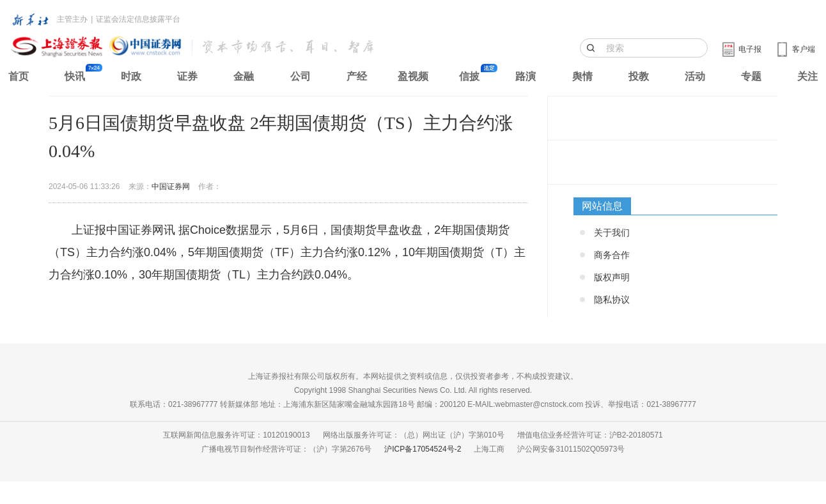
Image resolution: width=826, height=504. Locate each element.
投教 (639, 76)
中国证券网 (171, 187)
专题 (751, 76)
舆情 (582, 76)
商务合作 (612, 255)
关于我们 (612, 233)
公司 (300, 76)
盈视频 (413, 76)
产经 (357, 76)
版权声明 (612, 277)
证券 (187, 76)
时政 (131, 76)
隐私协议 (612, 300)
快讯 (75, 76)
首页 (19, 76)
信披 (469, 76)
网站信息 (602, 206)
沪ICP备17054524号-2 (423, 449)
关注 (807, 76)
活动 (695, 76)
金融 (244, 76)
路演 (526, 76)
